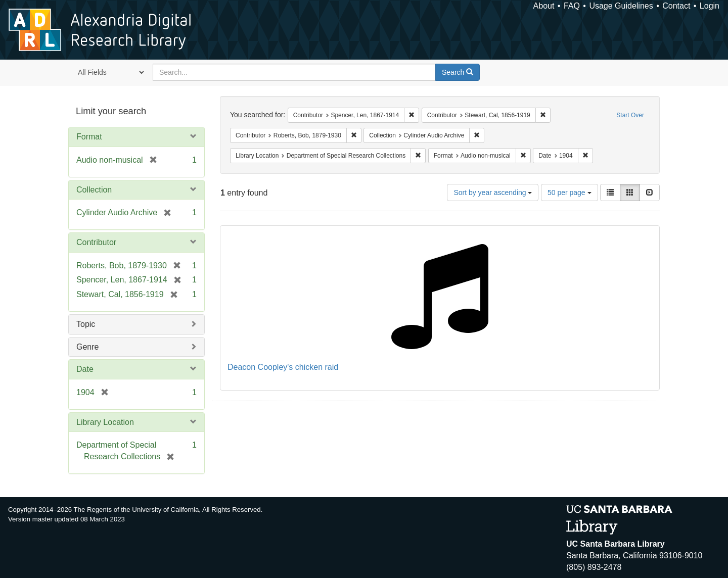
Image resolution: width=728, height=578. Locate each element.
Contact (676, 6)
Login (710, 6)
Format (89, 137)
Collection (94, 190)
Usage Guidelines (621, 6)
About (544, 6)
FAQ (572, 6)
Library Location (105, 422)
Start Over (630, 115)
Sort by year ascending (493, 192)
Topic (86, 324)
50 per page (570, 192)
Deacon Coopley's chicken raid (283, 367)
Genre (87, 347)
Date (85, 369)
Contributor (96, 242)
